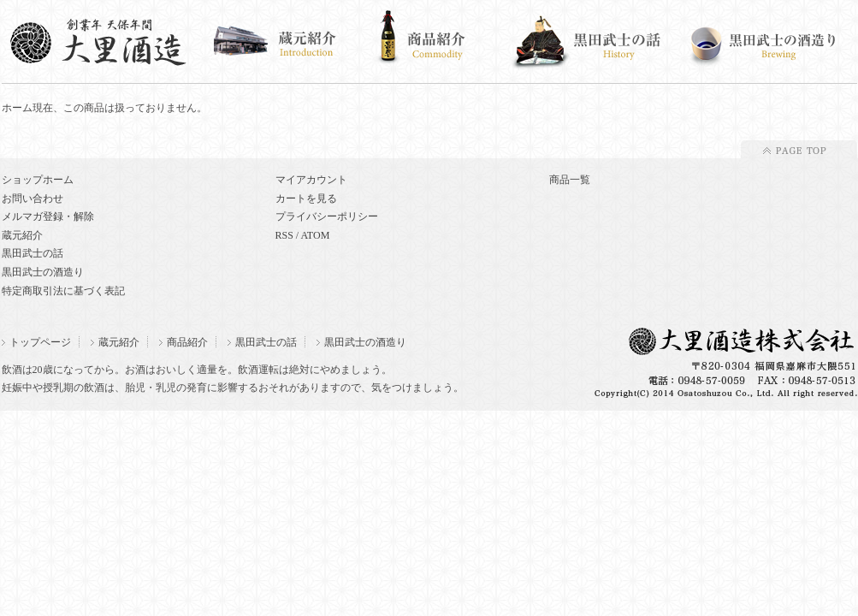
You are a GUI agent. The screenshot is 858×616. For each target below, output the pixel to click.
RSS (284, 235)
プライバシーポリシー (327, 216)
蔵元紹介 (22, 235)
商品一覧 (570, 180)
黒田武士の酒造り (43, 272)
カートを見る (306, 198)
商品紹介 (183, 342)
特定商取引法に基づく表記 (63, 291)
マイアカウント (311, 180)
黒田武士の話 (33, 253)
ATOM (316, 235)
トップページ (36, 342)
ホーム (17, 108)
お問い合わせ (33, 198)
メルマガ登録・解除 (48, 216)
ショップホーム (38, 180)
